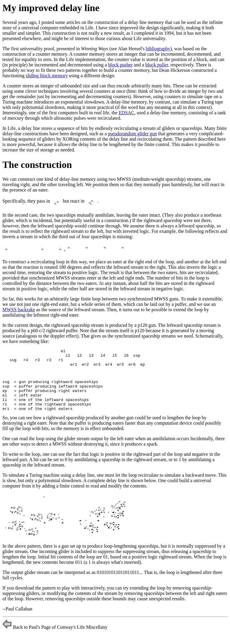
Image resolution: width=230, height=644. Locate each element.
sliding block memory (47, 76)
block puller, (157, 65)
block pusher (120, 65)
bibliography (158, 49)
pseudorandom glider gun (132, 134)
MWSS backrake (19, 310)
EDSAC (126, 113)
